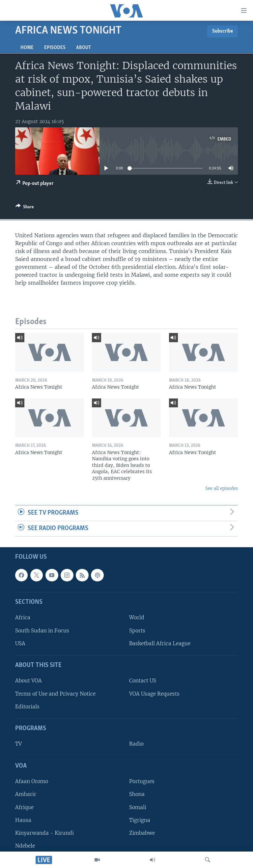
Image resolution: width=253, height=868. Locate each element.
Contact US (143, 681)
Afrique (24, 807)
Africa (23, 617)
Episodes (55, 48)
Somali (138, 807)
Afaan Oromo (32, 781)
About (84, 48)
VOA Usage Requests (154, 693)
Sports (137, 630)
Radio (136, 744)
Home (27, 48)
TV (18, 744)
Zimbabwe (142, 833)
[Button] (25, 208)
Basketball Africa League (160, 643)
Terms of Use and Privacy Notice (55, 693)
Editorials (27, 707)
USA (20, 643)
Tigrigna (140, 820)
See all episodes (222, 488)
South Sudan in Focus (42, 630)
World (137, 617)
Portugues (142, 781)
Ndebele (25, 846)
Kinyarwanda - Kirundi (44, 833)
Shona (137, 794)
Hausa (23, 820)
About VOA (28, 681)
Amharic (26, 794)
